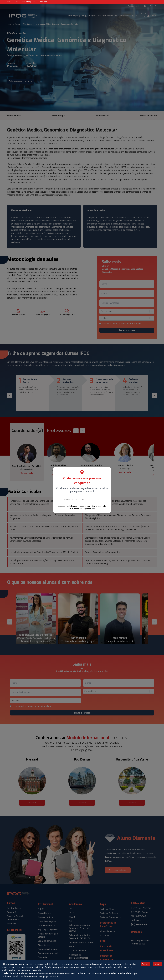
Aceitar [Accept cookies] (158, 964)
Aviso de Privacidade (14, 973)
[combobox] (65, 500)
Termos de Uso (36, 973)
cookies (16, 964)
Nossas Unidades (40, 2)
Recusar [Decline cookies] (145, 964)
